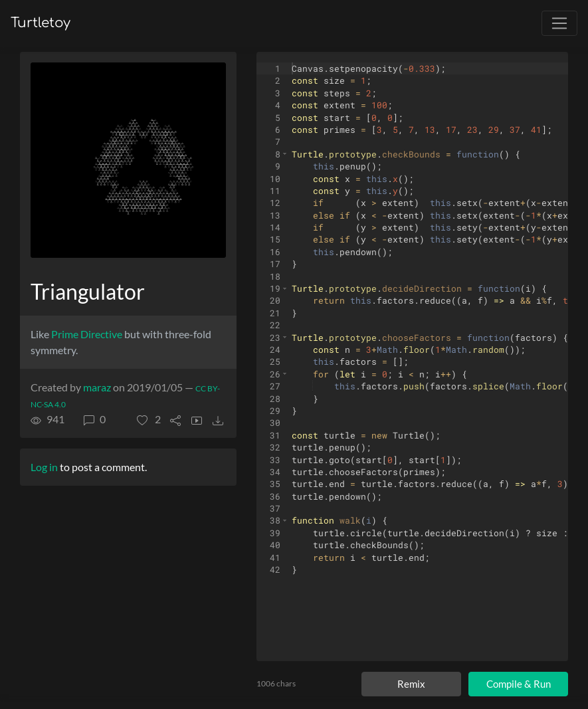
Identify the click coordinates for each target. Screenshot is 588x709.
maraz (97, 387)
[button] (149, 419)
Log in (44, 467)
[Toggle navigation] (559, 23)
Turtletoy (41, 23)
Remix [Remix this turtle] (411, 684)
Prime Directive (87, 334)
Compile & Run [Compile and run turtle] (519, 684)
